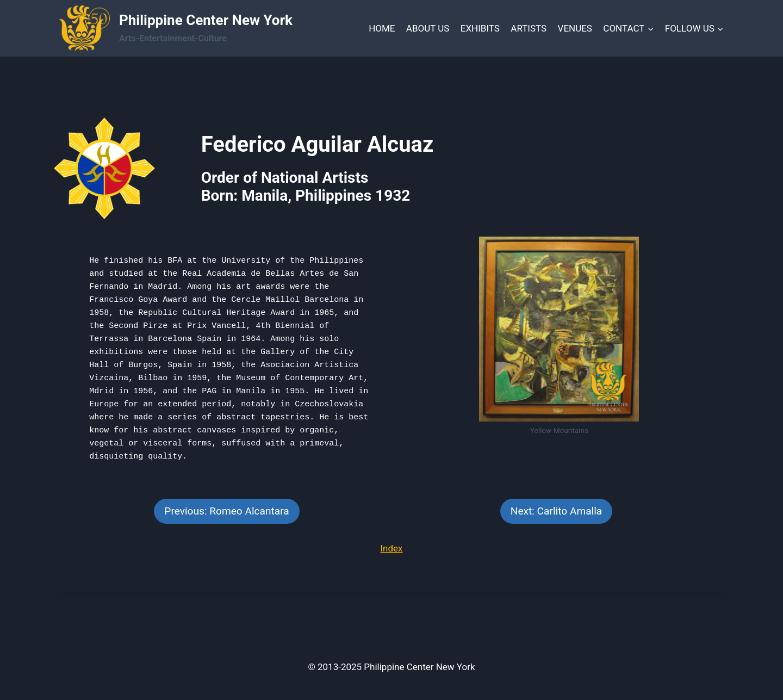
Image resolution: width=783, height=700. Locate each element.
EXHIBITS (480, 28)
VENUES (575, 28)
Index (391, 548)
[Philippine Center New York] (176, 28)
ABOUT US (428, 28)
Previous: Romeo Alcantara (226, 511)
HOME (382, 28)
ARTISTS (529, 28)
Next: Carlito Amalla (556, 511)
